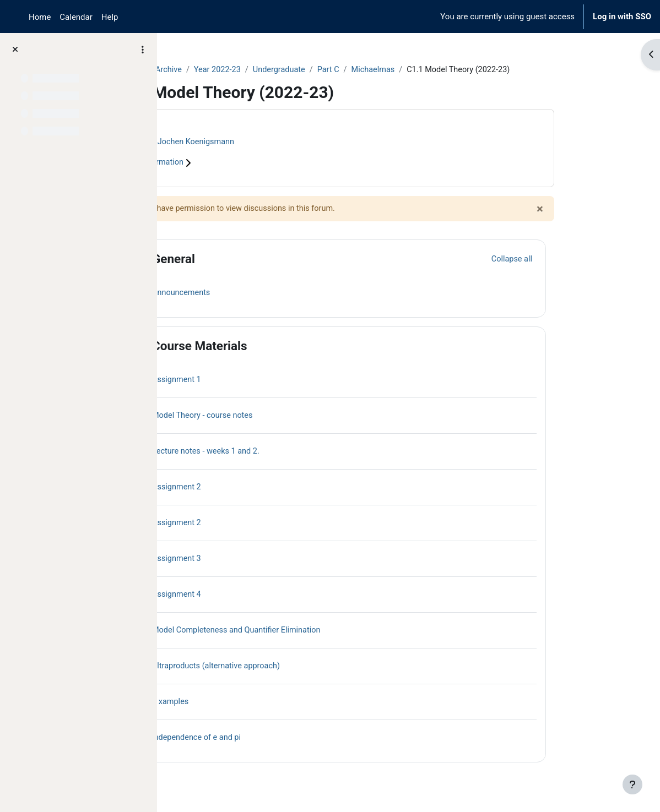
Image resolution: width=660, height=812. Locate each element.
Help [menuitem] (110, 17)
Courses (199, 70)
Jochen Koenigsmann (268, 142)
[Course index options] (143, 50)
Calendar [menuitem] (76, 17)
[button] (203, 260)
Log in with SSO (622, 17)
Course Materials (270, 347)
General (244, 260)
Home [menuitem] (40, 17)
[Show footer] (632, 784)
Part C (404, 70)
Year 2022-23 (290, 70)
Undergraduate (354, 70)
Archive (240, 70)
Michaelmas (451, 70)
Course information (226, 164)
